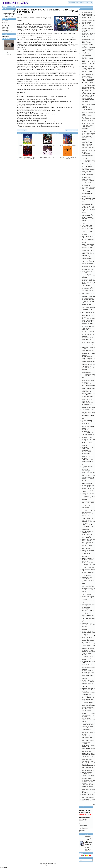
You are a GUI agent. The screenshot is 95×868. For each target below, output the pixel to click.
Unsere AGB (82, 830)
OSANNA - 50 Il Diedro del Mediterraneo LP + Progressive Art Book (88, 255)
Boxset (4, 21)
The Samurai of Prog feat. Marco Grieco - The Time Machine (88, 290)
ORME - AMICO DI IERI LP (88, 322)
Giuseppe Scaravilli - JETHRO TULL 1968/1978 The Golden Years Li (88, 181)
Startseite (5, 7)
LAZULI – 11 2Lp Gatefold (88, 572)
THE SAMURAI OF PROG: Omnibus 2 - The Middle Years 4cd (88, 247)
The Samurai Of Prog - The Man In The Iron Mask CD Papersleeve (88, 434)
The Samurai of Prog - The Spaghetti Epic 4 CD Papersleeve (88, 339)
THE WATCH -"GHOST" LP (88, 95)
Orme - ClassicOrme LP (87, 767)
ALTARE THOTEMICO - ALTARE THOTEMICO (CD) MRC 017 (88, 113)
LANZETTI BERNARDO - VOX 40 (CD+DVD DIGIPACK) (88, 457)
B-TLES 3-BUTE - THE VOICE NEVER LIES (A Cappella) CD (87, 233)
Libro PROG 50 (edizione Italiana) (27, 145)
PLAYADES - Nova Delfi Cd (88, 270)
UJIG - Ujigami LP (86, 553)
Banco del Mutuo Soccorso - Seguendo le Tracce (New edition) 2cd (88, 598)
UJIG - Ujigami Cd (86, 736)
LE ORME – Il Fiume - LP (88, 747)
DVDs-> (4, 27)
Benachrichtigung (84, 834)
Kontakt (81, 832)
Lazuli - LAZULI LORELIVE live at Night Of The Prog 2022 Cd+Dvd (88, 612)
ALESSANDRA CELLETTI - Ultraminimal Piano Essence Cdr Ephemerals (88, 672)
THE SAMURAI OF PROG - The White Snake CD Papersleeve (88, 498)
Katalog (11, 7)
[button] (74, 3)
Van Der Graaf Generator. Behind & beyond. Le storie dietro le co (88, 40)
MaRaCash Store (52, 863)
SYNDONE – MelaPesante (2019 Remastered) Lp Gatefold (88, 710)
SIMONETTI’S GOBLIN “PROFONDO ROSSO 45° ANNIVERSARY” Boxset (88, 649)
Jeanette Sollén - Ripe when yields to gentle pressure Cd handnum (88, 385)
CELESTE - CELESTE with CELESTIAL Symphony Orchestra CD (88, 560)
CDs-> (4, 22)
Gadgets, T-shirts (7, 32)
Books (15, 7)
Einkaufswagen (83, 9)
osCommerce (50, 865)
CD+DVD (5, 26)
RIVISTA (20, 7)
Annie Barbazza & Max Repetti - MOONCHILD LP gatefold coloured (88, 547)
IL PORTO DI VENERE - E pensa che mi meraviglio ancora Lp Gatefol (88, 263)
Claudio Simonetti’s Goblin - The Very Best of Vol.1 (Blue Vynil (88, 301)
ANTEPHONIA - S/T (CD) (88, 287)
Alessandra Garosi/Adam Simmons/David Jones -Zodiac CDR (87, 685)
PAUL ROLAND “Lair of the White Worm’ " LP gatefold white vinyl (88, 25)
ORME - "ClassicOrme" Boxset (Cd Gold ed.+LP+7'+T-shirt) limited (88, 515)
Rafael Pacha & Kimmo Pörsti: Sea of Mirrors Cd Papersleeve (87, 55)
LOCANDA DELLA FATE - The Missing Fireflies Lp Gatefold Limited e (88, 528)
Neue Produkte (6, 39)
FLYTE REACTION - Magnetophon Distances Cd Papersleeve (88, 276)
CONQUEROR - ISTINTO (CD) (48, 157)
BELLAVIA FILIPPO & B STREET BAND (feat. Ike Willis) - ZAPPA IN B (87, 536)
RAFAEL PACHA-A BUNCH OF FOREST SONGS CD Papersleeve (88, 444)
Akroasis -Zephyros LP (87, 84)
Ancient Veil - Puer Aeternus (88, 130)
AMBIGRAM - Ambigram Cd (88, 89)
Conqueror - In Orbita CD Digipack (68, 145)
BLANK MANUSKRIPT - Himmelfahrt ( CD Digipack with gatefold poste (88, 452)
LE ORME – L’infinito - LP (88, 568)
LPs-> (4, 29)
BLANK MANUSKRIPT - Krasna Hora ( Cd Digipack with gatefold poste (88, 381)
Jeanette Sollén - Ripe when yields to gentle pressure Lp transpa (88, 417)
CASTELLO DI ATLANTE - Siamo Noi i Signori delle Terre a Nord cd (88, 786)
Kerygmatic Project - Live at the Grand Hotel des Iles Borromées (88, 690)
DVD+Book (5, 30)
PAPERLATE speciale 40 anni (48, 145)
